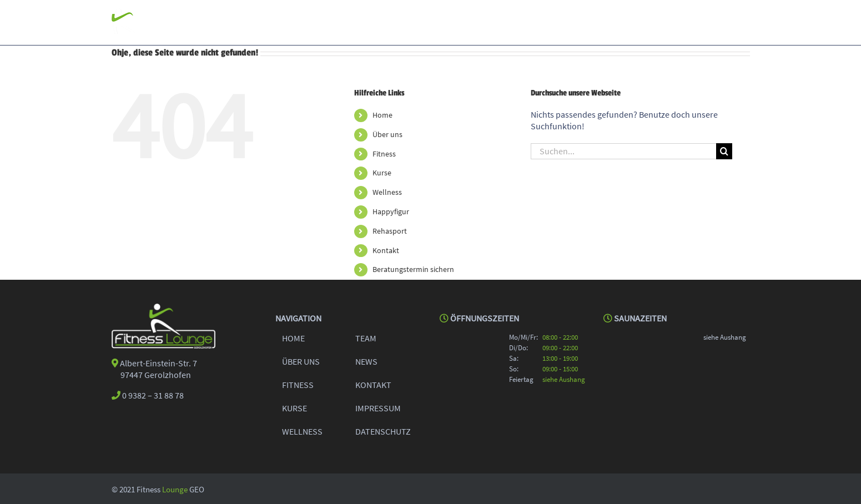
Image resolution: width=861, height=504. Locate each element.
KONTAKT (373, 384)
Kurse (382, 172)
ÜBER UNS (301, 361)
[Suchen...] (623, 151)
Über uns (387, 134)
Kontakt (386, 250)
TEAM (366, 337)
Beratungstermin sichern (413, 269)
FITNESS (298, 384)
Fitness (384, 153)
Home (382, 114)
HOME (293, 337)
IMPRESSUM (378, 407)
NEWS (366, 361)
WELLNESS (302, 431)
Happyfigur (391, 211)
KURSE (294, 407)
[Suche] (724, 151)
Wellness (387, 191)
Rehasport (390, 230)
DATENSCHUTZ (383, 431)
